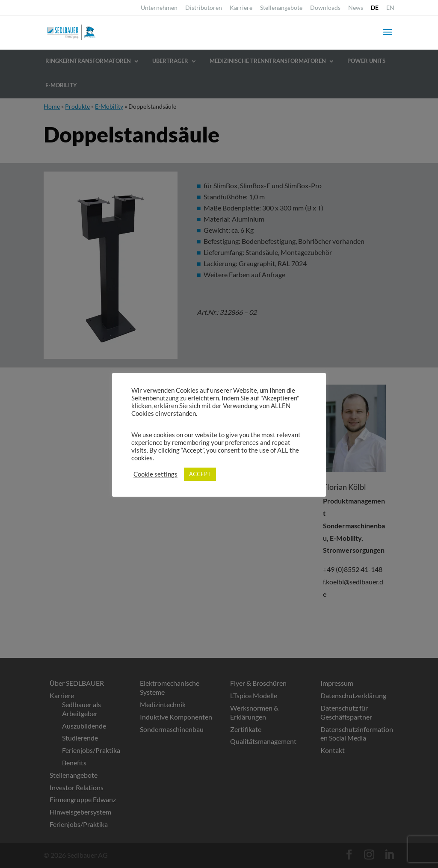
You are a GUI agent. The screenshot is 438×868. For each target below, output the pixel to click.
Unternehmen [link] (159, 8)
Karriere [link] (241, 8)
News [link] (356, 8)
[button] (388, 38)
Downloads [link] (325, 8)
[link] (375, 10)
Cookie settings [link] (155, 474)
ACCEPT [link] (200, 474)
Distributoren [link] (204, 8)
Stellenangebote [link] (281, 8)
